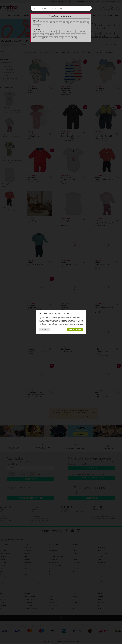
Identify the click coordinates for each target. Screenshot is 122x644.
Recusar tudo (45, 329)
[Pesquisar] (89, 8)
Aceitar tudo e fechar (75, 329)
